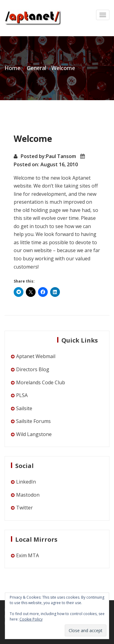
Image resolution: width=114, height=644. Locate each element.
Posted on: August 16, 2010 (46, 164)
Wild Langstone (34, 434)
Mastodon (28, 495)
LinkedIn (26, 482)
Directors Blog (33, 369)
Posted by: (33, 156)
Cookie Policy (31, 619)
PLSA (22, 395)
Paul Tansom (61, 156)
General (36, 68)
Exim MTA (28, 555)
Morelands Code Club (41, 382)
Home (12, 68)
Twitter (24, 508)
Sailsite (24, 408)
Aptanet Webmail (36, 356)
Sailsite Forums (33, 421)
